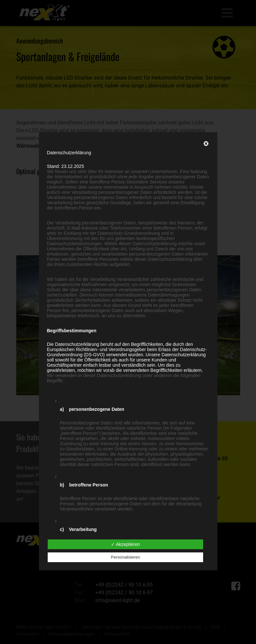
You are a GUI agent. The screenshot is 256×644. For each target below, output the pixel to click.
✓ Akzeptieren (125, 544)
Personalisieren (126, 557)
